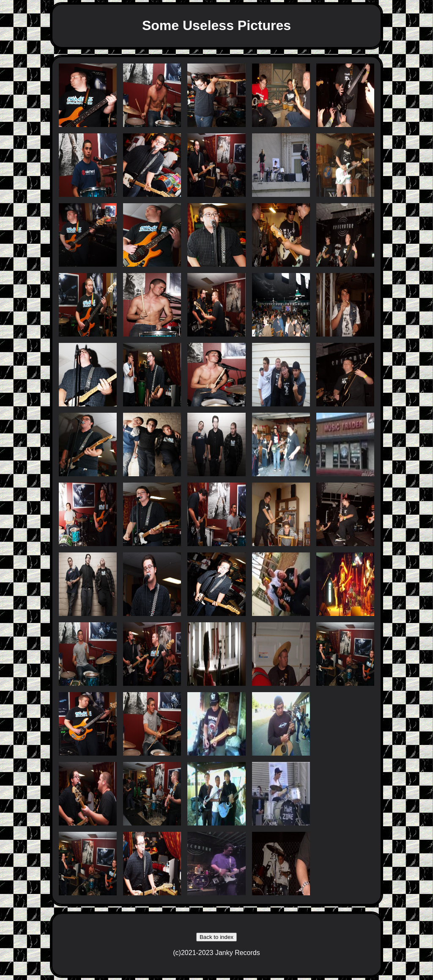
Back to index (216, 937)
